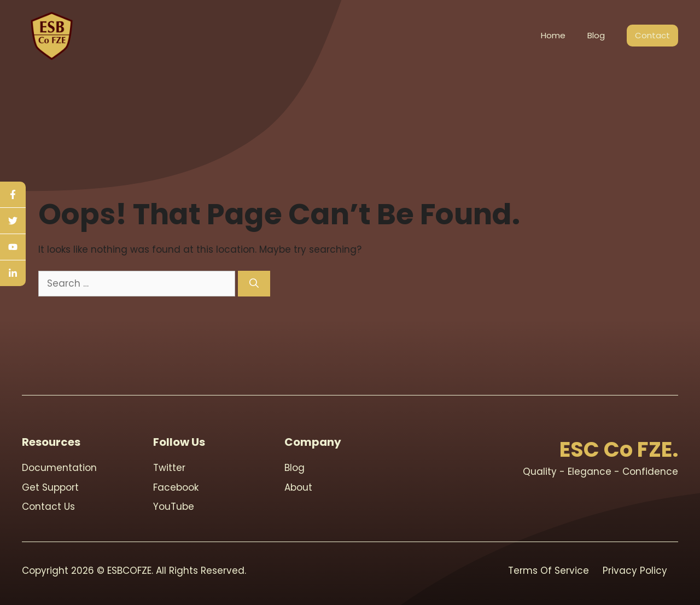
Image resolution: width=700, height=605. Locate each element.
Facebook (176, 487)
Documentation (59, 468)
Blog (596, 35)
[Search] (254, 284)
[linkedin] (13, 273)
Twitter (169, 468)
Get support (50, 487)
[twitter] (13, 221)
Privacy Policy (635, 571)
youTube (174, 507)
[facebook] (13, 195)
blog (294, 468)
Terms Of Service (549, 571)
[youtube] (13, 247)
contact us (48, 507)
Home (553, 35)
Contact (652, 35)
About (298, 487)
